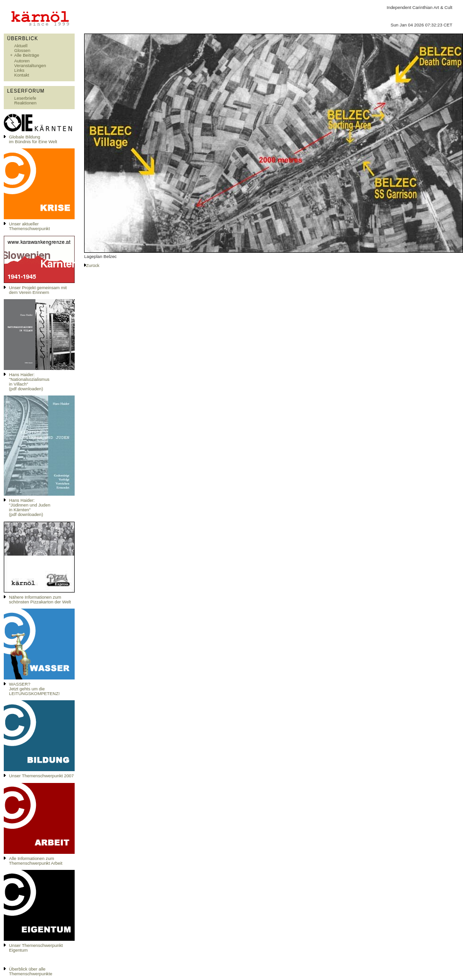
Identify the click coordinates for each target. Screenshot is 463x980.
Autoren (22, 61)
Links (19, 70)
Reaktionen (25, 103)
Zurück (93, 266)
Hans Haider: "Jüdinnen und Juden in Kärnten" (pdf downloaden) (30, 507)
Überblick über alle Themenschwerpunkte (31, 971)
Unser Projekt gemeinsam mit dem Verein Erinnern (38, 290)
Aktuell (21, 46)
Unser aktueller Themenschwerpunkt (30, 226)
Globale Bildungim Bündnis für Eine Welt (33, 139)
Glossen (22, 51)
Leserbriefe (25, 98)
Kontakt (22, 75)
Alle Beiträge (27, 55)
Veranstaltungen (30, 66)
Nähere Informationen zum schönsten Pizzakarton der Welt (40, 600)
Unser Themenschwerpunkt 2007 (41, 776)
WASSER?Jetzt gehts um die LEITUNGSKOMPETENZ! (34, 689)
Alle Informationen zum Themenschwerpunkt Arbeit (36, 861)
